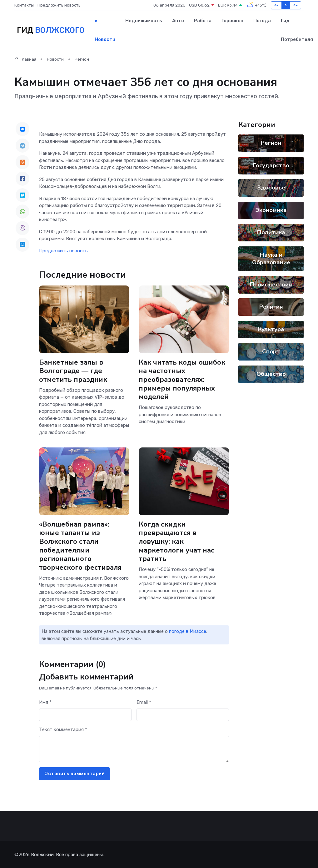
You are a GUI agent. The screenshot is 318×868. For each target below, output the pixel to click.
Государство (271, 165)
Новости (105, 39)
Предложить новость (59, 5)
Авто (178, 21)
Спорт (271, 351)
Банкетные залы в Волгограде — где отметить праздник (73, 371)
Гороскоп (232, 21)
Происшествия (271, 285)
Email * (144, 702)
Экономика (271, 210)
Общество (271, 374)
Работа (203, 21)
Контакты (24, 5)
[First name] (85, 715)
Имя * (45, 702)
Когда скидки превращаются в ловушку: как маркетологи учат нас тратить (176, 541)
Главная (25, 59)
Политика (271, 232)
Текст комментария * (63, 729)
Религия (271, 307)
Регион (82, 59)
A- (276, 5)
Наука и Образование (271, 259)
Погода (262, 21)
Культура (271, 329)
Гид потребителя (297, 30)
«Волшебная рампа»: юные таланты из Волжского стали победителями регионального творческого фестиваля (80, 546)
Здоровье (271, 188)
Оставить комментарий (75, 774)
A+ (296, 5)
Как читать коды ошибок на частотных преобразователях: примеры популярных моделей (182, 380)
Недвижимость (144, 21)
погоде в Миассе (188, 631)
